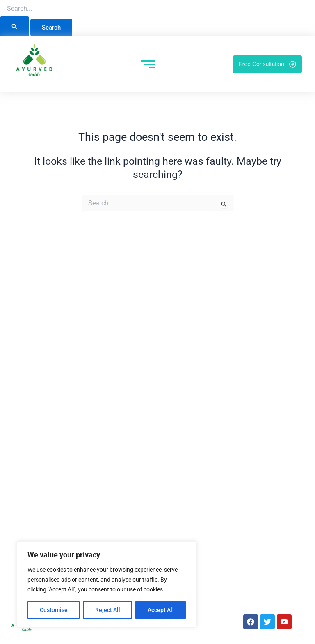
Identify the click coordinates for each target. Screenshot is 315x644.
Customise (54, 610)
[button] (309, 8)
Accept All (161, 610)
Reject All (108, 610)
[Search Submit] (15, 26)
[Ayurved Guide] (34, 62)
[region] (107, 584)
